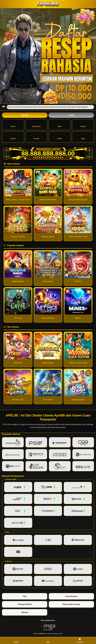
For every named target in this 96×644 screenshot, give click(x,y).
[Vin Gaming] (48, 627)
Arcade (36, 137)
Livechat (80, 640)
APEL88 (6, 424)
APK (48, 640)
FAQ (25, 596)
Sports (13, 137)
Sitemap (25, 612)
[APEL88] (48, 4)
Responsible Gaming (71, 604)
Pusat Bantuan (71, 596)
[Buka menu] (4, 4)
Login (71, 115)
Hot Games (36, 125)
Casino (83, 125)
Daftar (25, 115)
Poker (60, 137)
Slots (60, 125)
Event (16, 640)
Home (13, 125)
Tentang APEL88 (25, 604)
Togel (83, 137)
